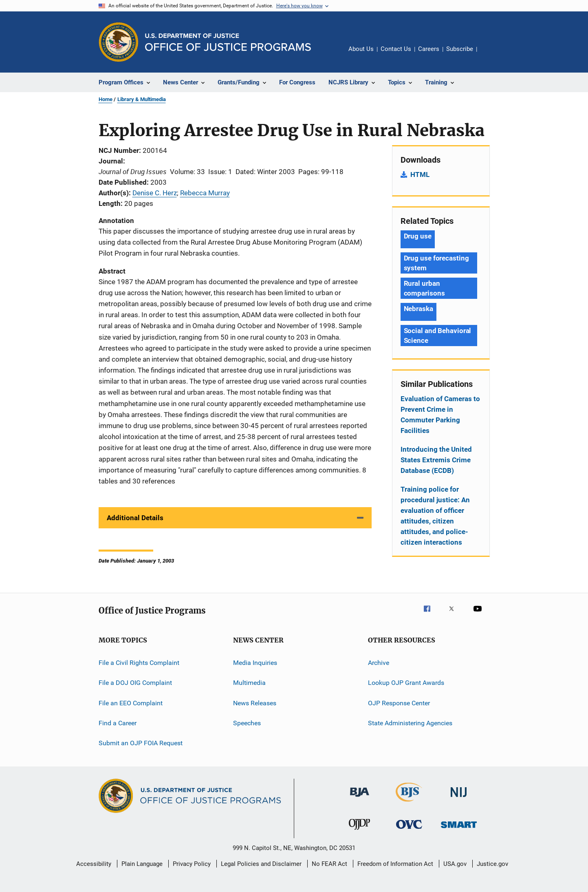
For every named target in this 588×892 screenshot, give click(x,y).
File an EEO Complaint (131, 703)
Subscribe (460, 49)
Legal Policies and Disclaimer (261, 864)
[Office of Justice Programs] (119, 42)
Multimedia (249, 683)
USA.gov (455, 864)
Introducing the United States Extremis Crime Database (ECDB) (436, 460)
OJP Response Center (399, 703)
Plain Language (142, 864)
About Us (361, 49)
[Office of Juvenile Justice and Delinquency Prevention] (359, 831)
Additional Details (135, 518)
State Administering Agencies (410, 723)
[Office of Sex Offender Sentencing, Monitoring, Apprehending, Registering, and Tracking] (459, 829)
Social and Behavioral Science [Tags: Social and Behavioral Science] (438, 336)
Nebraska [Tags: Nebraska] (418, 309)
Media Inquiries (255, 663)
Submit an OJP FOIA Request (141, 743)
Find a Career (118, 723)
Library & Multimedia (142, 99)
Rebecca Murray (205, 193)
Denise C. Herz (155, 193)
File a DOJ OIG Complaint (135, 683)
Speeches (247, 723)
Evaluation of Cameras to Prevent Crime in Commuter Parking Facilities (440, 415)
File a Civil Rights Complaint (139, 663)
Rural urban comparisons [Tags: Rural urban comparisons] (424, 288)
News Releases (255, 703)
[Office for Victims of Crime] (409, 830)
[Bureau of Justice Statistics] (409, 803)
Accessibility (94, 864)
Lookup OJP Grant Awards (406, 683)
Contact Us (396, 49)
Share (490, 55)
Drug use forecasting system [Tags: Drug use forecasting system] (436, 263)
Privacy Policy (192, 864)
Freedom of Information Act (395, 864)
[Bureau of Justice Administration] (360, 798)
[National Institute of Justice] (459, 798)
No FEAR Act (329, 864)
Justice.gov (492, 864)
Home (106, 99)
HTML (420, 174)
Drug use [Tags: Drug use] (418, 236)
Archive (379, 663)
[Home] (228, 42)
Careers (429, 49)
